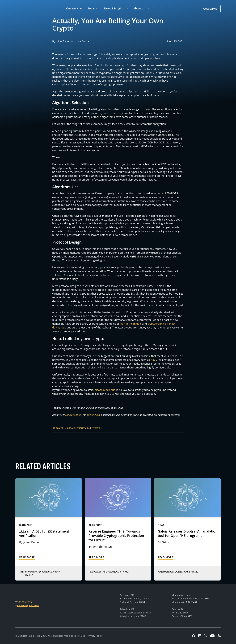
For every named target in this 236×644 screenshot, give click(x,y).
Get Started (210, 9)
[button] (74, 9)
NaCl (153, 360)
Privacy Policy (95, 636)
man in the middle (131, 324)
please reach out (105, 390)
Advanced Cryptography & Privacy (82, 428)
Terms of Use (78, 636)
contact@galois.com (28, 605)
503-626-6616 (25, 602)
